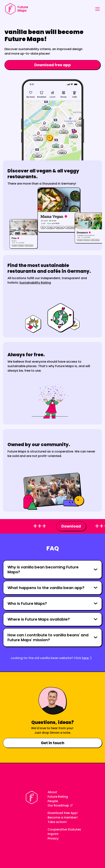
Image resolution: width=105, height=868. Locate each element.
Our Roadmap (58, 805)
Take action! (57, 822)
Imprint (53, 834)
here (85, 658)
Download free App (62, 813)
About (52, 792)
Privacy (53, 838)
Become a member (62, 817)
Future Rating (58, 797)
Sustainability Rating (35, 283)
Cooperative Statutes (64, 829)
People (53, 801)
